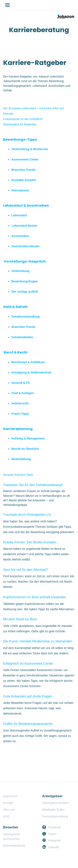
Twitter (52, 834)
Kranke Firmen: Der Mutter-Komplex (30, 542)
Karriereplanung (18, 429)
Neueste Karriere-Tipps (18, 475)
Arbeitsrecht (20, 403)
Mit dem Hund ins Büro (20, 619)
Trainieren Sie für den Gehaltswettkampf (33, 485)
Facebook (54, 827)
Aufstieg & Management (28, 438)
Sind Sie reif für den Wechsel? (25, 570)
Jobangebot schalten (56, 803)
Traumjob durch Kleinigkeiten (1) (27, 515)
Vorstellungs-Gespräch (25, 261)
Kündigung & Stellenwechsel (31, 372)
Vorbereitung (20, 271)
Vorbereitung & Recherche (30, 149)
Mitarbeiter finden (53, 810)
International (20, 190)
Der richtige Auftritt (25, 292)
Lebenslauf (19, 215)
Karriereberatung (14, 846)
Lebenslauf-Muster (24, 226)
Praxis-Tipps (20, 414)
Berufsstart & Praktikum (28, 362)
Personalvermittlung (55, 816)
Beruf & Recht (16, 352)
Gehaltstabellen (22, 337)
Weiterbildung (21, 459)
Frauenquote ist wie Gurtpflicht (23, 119)
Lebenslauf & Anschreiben (26, 206)
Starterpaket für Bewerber (20, 124)
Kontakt (8, 803)
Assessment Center (25, 159)
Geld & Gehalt (15, 307)
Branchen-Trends (23, 170)
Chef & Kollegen (23, 393)
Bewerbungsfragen (25, 281)
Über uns (9, 810)
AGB (6, 816)
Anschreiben (20, 236)
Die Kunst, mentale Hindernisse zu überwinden (38, 641)
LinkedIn (54, 847)
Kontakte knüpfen (24, 180)
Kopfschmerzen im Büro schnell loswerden (35, 597)
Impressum (10, 796)
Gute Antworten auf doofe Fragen (28, 696)
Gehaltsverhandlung (25, 317)
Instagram (54, 840)
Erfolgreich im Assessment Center (28, 664)
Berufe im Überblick (25, 449)
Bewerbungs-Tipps (20, 140)
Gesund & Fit (20, 383)
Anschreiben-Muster (25, 246)
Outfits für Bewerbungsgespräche (28, 724)
